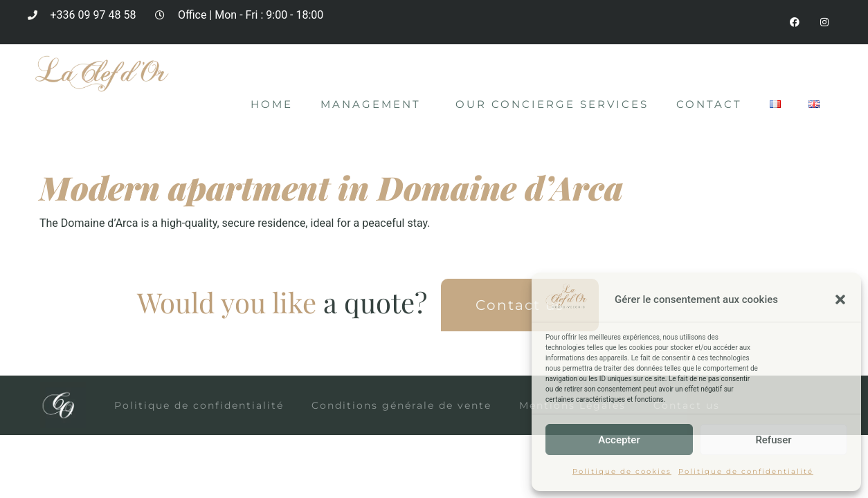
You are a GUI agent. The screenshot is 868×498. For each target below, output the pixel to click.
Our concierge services (552, 105)
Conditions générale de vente (401, 406)
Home (272, 105)
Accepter (619, 440)
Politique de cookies (622, 471)
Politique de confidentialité (746, 471)
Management (374, 105)
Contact (709, 105)
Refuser (773, 440)
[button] (840, 299)
